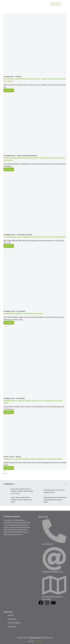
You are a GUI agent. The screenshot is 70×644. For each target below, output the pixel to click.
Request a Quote (54, 4)
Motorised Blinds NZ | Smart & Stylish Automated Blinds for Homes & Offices (55, 504)
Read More (9, 90)
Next (6, 478)
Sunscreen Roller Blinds (29, 156)
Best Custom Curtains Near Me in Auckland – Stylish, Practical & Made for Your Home (33, 80)
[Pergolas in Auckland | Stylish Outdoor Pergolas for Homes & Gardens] (35, 437)
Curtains (18, 77)
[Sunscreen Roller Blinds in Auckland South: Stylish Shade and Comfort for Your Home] (35, 124)
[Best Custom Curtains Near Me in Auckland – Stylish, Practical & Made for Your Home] (35, 44)
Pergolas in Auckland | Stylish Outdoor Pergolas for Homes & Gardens (32, 462)
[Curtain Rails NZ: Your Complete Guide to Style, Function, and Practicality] (35, 203)
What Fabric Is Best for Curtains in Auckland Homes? (54, 496)
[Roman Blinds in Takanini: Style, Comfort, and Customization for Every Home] (35, 363)
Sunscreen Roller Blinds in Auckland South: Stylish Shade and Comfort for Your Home (32, 159)
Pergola (18, 459)
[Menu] (65, 4)
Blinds (19, 156)
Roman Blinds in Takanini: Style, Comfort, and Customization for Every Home (33, 404)
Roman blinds (21, 401)
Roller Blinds (21, 314)
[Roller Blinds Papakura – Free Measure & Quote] (35, 282)
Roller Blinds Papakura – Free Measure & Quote (25, 316)
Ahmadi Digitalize (38, 641)
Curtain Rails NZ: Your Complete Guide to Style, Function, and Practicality (32, 238)
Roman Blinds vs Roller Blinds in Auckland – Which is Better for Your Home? (21, 504)
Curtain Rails (21, 235)
